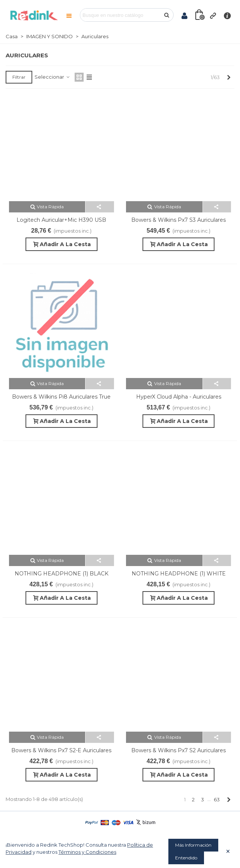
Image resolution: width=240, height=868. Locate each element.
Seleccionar (52, 77)
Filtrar (19, 77)
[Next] (229, 77)
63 (217, 799)
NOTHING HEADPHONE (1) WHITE (179, 574)
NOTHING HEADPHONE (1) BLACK (61, 574)
